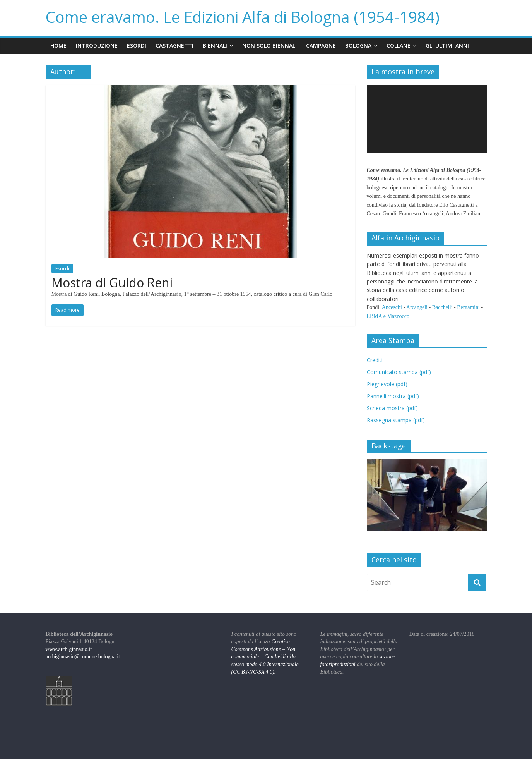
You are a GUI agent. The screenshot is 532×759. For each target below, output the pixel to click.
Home (58, 46)
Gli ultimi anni (447, 46)
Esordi (137, 46)
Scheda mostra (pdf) (392, 408)
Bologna (358, 46)
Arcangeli (417, 307)
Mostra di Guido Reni (112, 282)
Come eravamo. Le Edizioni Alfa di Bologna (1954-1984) (243, 17)
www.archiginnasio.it (69, 649)
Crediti (375, 360)
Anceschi (392, 307)
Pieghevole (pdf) (387, 384)
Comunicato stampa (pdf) (399, 372)
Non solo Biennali (269, 46)
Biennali (215, 46)
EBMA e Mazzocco (388, 316)
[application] (427, 119)
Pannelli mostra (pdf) (393, 396)
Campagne (321, 46)
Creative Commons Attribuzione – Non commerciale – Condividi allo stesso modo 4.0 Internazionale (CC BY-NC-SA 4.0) (265, 657)
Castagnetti (174, 46)
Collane (399, 46)
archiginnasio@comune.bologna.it (83, 657)
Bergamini (468, 307)
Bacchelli (442, 307)
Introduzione (97, 46)
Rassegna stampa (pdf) (396, 420)
